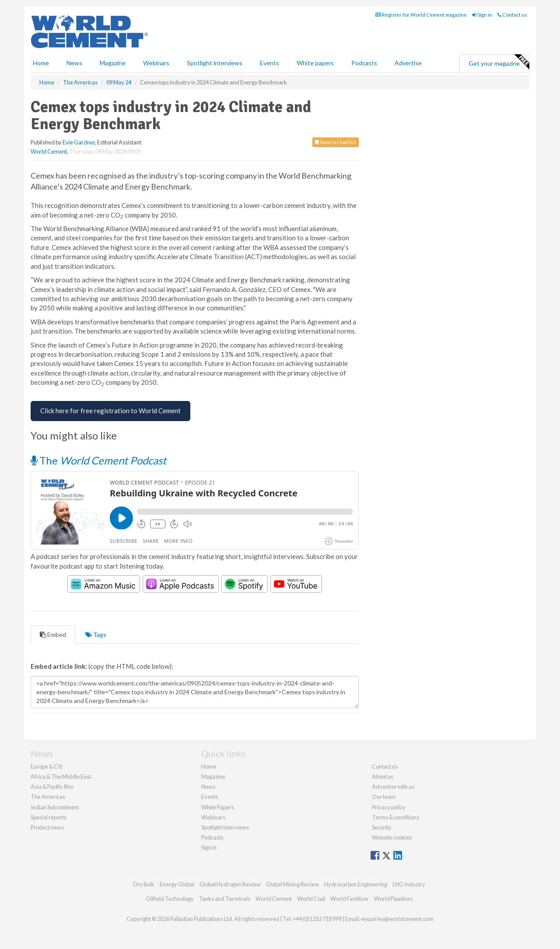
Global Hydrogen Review (230, 884)
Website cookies (392, 837)
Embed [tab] (53, 634)
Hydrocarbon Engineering (356, 884)
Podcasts (364, 63)
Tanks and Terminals (225, 899)
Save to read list (336, 142)
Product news (47, 827)
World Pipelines (393, 899)
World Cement (49, 151)
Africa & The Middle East (61, 777)
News (208, 787)
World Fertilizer (350, 899)
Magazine (113, 63)
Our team (384, 797)
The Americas (48, 797)
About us (383, 777)
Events (269, 63)
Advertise (408, 63)
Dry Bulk (144, 884)
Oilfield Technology (170, 899)
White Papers (218, 807)
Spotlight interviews (215, 63)
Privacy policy (389, 807)
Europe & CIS (46, 766)
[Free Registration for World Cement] (110, 411)
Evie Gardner (79, 142)
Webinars (156, 63)
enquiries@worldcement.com (397, 919)
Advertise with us (393, 787)
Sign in (482, 15)
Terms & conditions (395, 817)
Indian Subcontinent (55, 807)
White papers (315, 63)
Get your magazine (499, 62)
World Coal (311, 899)
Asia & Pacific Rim (52, 787)
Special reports (49, 817)
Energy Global (177, 884)
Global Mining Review (292, 884)
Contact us (512, 15)
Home (41, 63)
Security (382, 827)
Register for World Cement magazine (421, 15)
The (98, 460)
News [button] (74, 63)
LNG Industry (409, 884)
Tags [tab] (96, 634)
